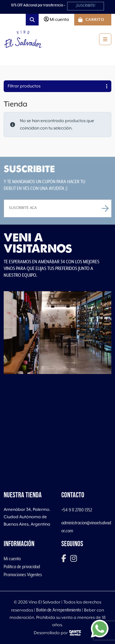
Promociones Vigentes (23, 575)
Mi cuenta (12, 559)
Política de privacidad (22, 567)
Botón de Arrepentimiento (59, 610)
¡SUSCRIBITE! (86, 6)
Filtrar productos (57, 86)
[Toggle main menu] (105, 39)
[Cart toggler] (93, 20)
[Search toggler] (32, 20)
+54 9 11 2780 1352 (77, 510)
